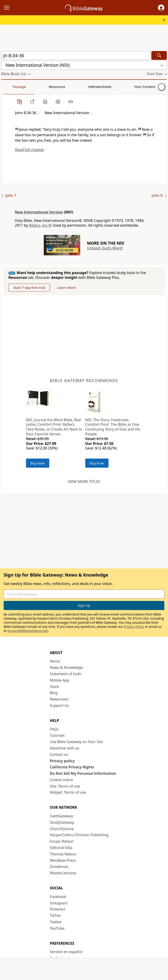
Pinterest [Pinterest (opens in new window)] (58, 909)
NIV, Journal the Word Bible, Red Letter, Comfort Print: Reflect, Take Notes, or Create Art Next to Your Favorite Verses (54, 427)
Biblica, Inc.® (40, 225)
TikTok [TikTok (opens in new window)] (55, 916)
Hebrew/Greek (61, 87)
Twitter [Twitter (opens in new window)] (56, 922)
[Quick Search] (76, 55)
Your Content (90, 87)
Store (54, 687)
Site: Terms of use (65, 786)
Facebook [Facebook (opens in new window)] (58, 897)
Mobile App (60, 680)
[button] (161, 8)
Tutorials (57, 735)
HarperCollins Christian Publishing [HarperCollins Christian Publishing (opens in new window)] (79, 835)
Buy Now (38, 463)
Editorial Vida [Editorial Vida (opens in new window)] (61, 848)
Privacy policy (62, 761)
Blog (54, 693)
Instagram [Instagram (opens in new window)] (59, 903)
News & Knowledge (66, 667)
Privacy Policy (134, 627)
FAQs (54, 729)
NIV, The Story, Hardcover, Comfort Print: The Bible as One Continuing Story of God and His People (113, 427)
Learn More (66, 287)
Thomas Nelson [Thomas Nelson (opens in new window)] (63, 854)
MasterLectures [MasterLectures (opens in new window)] (63, 873)
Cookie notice (62, 780)
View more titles (84, 482)
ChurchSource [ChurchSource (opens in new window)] (62, 829)
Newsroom (59, 699)
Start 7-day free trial (29, 287)
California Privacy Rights (72, 767)
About (55, 661)
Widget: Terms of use (68, 792)
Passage (11, 87)
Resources (34, 87)
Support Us (59, 705)
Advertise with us (65, 748)
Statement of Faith (66, 674)
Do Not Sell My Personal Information (83, 773)
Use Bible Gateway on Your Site (76, 742)
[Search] (159, 55)
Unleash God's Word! (105, 248)
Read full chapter (30, 150)
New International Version (39, 212)
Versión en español (66, 952)
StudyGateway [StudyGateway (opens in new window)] (62, 822)
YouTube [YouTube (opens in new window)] (57, 928)
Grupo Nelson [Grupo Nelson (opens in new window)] (62, 841)
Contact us (59, 754)
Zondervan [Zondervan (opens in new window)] (59, 867)
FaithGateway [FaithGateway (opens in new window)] (62, 816)
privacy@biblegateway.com (28, 631)
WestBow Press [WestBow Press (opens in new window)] (63, 860)
